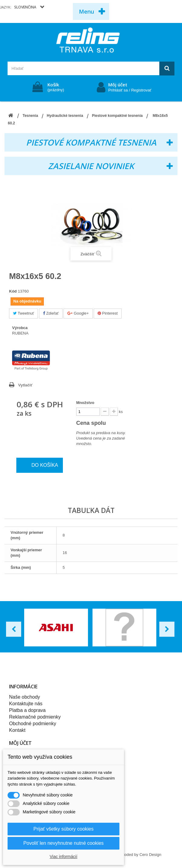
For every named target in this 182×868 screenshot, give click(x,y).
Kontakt (17, 730)
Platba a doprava (27, 710)
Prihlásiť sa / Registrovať (130, 90)
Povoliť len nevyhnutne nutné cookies (63, 843)
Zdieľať (51, 313)
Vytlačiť (25, 385)
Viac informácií (63, 857)
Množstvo (85, 403)
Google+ (78, 313)
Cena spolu (95, 423)
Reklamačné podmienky (35, 717)
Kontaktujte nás (26, 704)
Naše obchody (24, 697)
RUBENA (20, 333)
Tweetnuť (23, 313)
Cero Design (150, 855)
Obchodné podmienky (33, 724)
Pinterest (108, 313)
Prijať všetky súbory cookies (64, 829)
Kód (13, 291)
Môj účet (118, 85)
